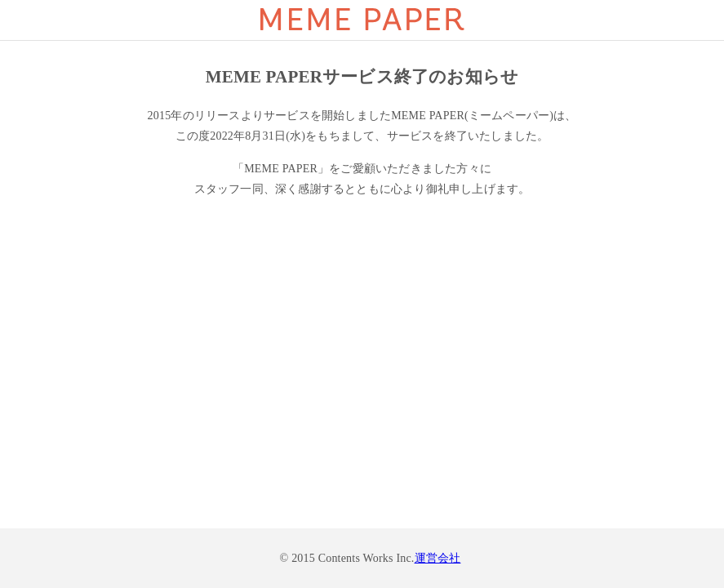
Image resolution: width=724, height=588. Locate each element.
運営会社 (438, 558)
